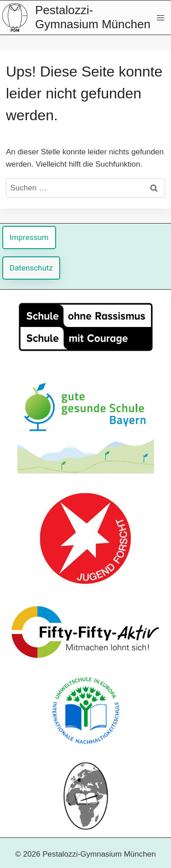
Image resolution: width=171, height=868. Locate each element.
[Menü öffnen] (160, 18)
